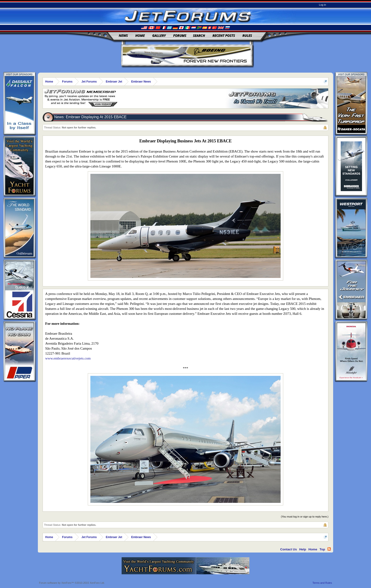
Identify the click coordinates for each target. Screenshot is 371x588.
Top (322, 549)
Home (140, 36)
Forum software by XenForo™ (72, 583)
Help (303, 549)
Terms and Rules (322, 583)
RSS (329, 549)
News (124, 36)
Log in (322, 5)
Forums (180, 36)
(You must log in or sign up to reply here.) (305, 517)
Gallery (159, 36)
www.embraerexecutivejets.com (68, 358)
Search (199, 36)
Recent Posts (224, 36)
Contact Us (288, 549)
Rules (247, 36)
